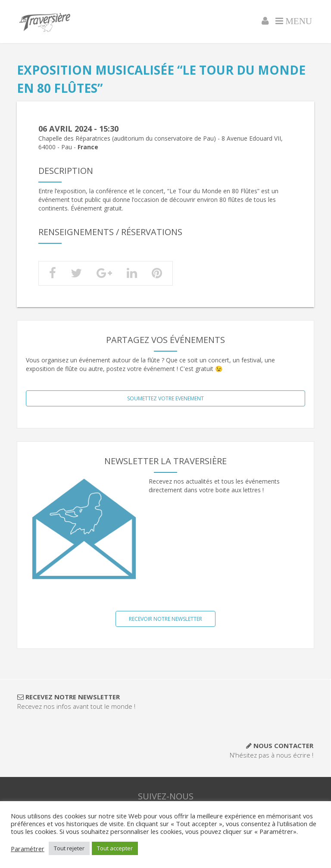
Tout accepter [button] (115, 848)
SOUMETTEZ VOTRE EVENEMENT (165, 398)
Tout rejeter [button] (69, 848)
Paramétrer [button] (28, 849)
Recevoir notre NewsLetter (165, 619)
